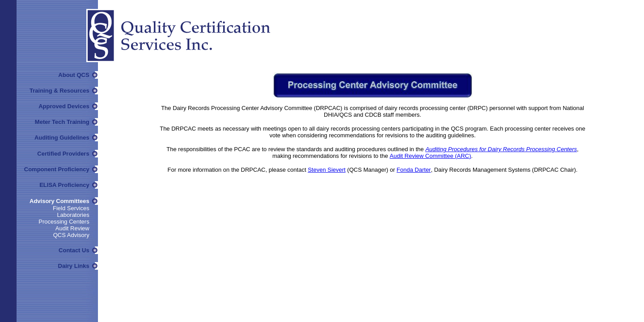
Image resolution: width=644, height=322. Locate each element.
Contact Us (74, 250)
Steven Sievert (327, 170)
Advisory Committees (59, 201)
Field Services (71, 208)
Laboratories (73, 215)
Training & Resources (59, 91)
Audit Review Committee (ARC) (430, 156)
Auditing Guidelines (62, 138)
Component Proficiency (57, 169)
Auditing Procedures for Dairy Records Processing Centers (501, 149)
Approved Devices (64, 106)
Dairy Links (74, 266)
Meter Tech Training (62, 122)
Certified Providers (63, 154)
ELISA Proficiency (64, 185)
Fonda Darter (414, 170)
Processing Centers (64, 222)
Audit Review (72, 228)
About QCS (74, 75)
